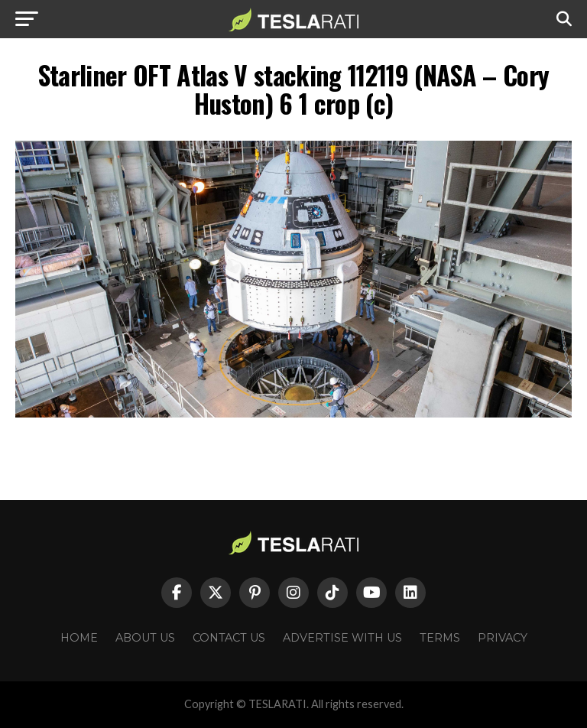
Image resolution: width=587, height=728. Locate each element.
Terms (440, 638)
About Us (145, 638)
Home (79, 638)
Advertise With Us (342, 638)
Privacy (503, 638)
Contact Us (229, 638)
